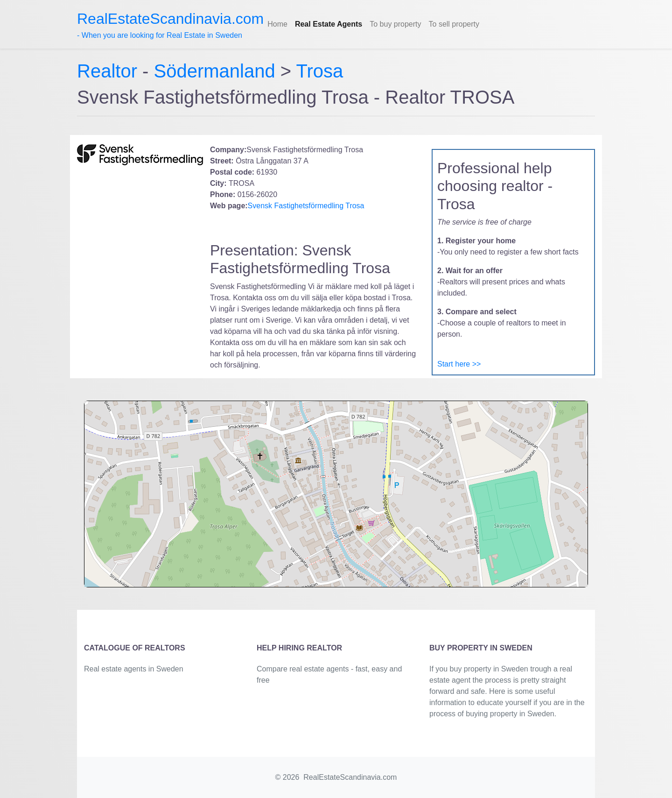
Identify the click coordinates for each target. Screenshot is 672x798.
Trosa (320, 71)
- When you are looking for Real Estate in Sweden (170, 25)
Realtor (110, 71)
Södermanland (215, 71)
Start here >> (459, 364)
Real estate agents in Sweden (134, 669)
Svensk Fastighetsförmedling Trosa (306, 206)
